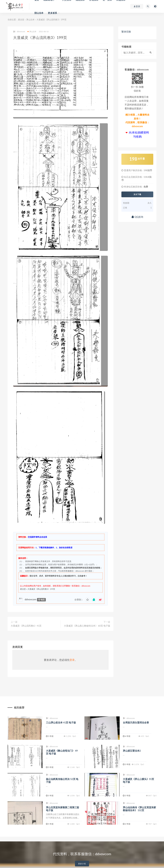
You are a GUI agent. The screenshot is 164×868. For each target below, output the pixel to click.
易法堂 (21, 20)
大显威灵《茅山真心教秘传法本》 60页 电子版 (87, 626)
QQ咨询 (137, 217)
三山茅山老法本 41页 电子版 (61, 722)
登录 (72, 660)
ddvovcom (19, 32)
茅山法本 (30, 20)
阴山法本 (39, 13)
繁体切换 (126, 32)
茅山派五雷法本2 (132, 751)
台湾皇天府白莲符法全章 (136, 722)
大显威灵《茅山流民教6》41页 (26, 626)
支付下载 (137, 194)
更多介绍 (82, 864)
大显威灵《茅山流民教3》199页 (41, 589)
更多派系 (52, 13)
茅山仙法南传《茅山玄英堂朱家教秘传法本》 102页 (139, 809)
